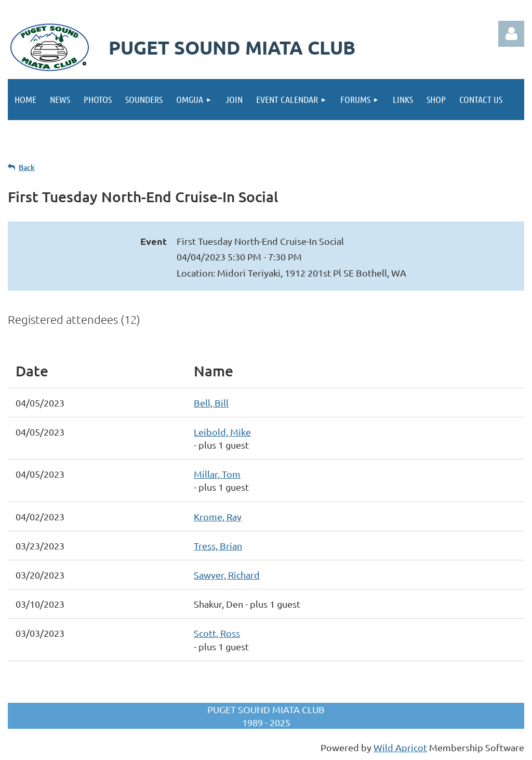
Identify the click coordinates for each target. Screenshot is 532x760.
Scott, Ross (217, 633)
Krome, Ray (218, 516)
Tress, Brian (218, 546)
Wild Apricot (400, 747)
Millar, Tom (217, 474)
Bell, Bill (211, 403)
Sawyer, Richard (227, 575)
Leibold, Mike (222, 432)
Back (27, 167)
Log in (511, 34)
